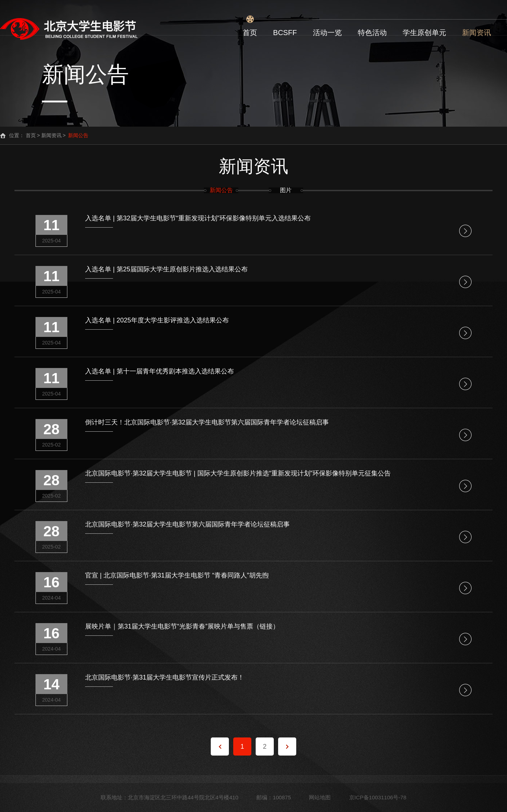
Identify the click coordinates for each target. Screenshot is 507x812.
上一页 (220, 747)
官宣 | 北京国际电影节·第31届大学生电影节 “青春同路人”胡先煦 (177, 576)
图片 (286, 190)
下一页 (287, 747)
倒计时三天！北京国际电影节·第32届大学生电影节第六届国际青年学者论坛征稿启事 (207, 422)
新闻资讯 (477, 33)
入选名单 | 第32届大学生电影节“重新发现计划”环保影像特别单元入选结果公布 (198, 218)
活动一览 (327, 33)
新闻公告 (221, 190)
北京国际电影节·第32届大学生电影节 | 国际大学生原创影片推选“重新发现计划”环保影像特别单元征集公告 (238, 473)
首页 (250, 33)
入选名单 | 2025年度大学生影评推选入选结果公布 (157, 320)
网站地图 (320, 797)
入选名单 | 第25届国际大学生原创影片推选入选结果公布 (166, 269)
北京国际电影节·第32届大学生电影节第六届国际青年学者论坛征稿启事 (187, 525)
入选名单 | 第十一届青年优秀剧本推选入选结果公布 (160, 371)
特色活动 (372, 33)
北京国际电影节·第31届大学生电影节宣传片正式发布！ (165, 678)
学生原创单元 (424, 33)
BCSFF (285, 33)
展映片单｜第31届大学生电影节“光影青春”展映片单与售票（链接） (182, 627)
